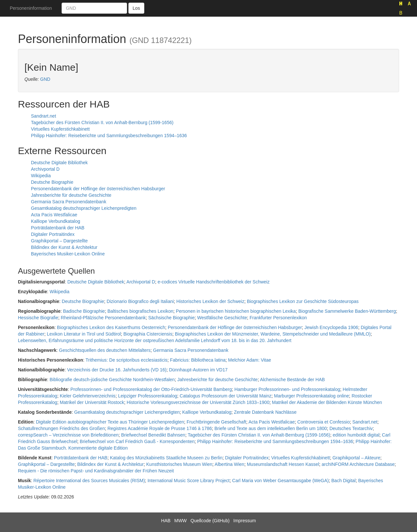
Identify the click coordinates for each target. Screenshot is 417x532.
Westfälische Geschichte (222, 318)
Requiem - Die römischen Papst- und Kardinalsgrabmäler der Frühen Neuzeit (96, 471)
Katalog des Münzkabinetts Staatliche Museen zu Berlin (166, 458)
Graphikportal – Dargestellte (59, 241)
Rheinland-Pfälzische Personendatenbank (103, 318)
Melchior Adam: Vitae (250, 360)
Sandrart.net (43, 116)
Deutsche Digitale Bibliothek (59, 163)
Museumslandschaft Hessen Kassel (283, 464)
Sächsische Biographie (171, 318)
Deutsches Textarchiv (351, 428)
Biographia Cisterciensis (148, 334)
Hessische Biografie (38, 318)
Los (136, 8)
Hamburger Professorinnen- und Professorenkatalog (288, 389)
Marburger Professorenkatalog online (311, 396)
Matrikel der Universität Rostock (92, 402)
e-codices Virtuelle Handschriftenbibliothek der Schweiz (214, 282)
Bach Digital (344, 481)
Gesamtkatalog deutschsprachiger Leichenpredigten (84, 208)
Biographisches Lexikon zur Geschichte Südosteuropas (303, 301)
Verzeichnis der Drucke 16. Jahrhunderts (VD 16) (117, 370)
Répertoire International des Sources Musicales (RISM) (89, 481)
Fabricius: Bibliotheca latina (198, 360)
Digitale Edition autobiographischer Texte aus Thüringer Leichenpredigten (110, 422)
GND (45, 79)
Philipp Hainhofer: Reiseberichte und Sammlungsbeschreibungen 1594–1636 (109, 136)
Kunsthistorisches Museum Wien (179, 464)
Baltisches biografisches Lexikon (140, 311)
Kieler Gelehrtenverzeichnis (87, 396)
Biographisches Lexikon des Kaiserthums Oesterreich (111, 327)
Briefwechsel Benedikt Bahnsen (153, 435)
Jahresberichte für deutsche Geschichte (71, 195)
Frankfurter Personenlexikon (278, 318)
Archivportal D (45, 169)
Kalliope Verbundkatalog (56, 221)
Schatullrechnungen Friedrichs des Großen (61, 428)
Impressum (244, 521)
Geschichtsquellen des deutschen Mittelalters (105, 350)
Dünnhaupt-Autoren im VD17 (198, 370)
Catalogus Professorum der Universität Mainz (226, 396)
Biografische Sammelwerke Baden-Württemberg (347, 311)
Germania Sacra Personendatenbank (69, 202)
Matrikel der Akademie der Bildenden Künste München (327, 402)
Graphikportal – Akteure (356, 458)
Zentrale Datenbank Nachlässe (265, 412)
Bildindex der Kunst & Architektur (64, 247)
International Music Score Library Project (189, 481)
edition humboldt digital (356, 435)
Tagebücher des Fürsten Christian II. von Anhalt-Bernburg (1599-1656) (102, 122)
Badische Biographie (84, 311)
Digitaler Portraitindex (53, 234)
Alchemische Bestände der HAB (292, 380)
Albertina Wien (230, 464)
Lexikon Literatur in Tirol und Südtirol (84, 334)
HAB (166, 521)
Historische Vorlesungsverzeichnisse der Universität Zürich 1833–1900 (198, 402)
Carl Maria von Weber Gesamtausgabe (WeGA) (281, 481)
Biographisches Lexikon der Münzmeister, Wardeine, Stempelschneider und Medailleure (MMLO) (273, 334)
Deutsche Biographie (52, 182)
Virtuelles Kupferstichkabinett (60, 129)
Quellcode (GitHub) (210, 521)
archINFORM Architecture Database (358, 464)
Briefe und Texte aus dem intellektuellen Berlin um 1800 (271, 428)
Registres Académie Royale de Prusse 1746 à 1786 (160, 428)
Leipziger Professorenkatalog (147, 396)
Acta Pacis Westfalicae (54, 215)
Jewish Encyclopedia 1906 (331, 327)
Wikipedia (41, 176)
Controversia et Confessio (324, 422)
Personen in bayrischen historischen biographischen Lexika (236, 311)
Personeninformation (31, 8)
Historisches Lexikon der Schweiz (210, 301)
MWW (180, 521)
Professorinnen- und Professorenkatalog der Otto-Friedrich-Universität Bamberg (151, 389)
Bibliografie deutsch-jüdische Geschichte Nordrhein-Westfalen (112, 380)
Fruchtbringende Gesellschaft (216, 422)
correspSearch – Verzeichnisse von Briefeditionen (68, 435)
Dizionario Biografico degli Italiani (140, 301)
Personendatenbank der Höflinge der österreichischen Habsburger (98, 189)
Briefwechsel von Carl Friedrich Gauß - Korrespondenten (137, 441)
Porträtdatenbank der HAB (58, 228)
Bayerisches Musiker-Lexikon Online (68, 254)
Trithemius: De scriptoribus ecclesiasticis (127, 360)
